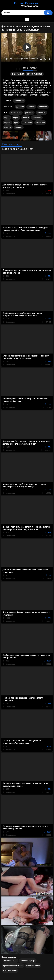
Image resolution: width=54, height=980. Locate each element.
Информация (18, 74)
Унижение (43, 107)
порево (7, 122)
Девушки (20, 107)
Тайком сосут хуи (28, 961)
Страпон (31, 107)
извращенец (16, 113)
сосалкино (40, 122)
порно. (16, 118)
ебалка (26, 118)
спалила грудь (10, 961)
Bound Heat (19, 101)
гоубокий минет (10, 970)
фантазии (29, 113)
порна (7, 118)
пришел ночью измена (13, 966)
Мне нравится (16, 69)
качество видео (33, 966)
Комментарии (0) (35, 74)
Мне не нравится (20, 69)
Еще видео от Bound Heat (18, 149)
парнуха (8, 127)
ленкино (19, 127)
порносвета (27, 122)
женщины (41, 113)
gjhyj (16, 122)
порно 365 (37, 118)
